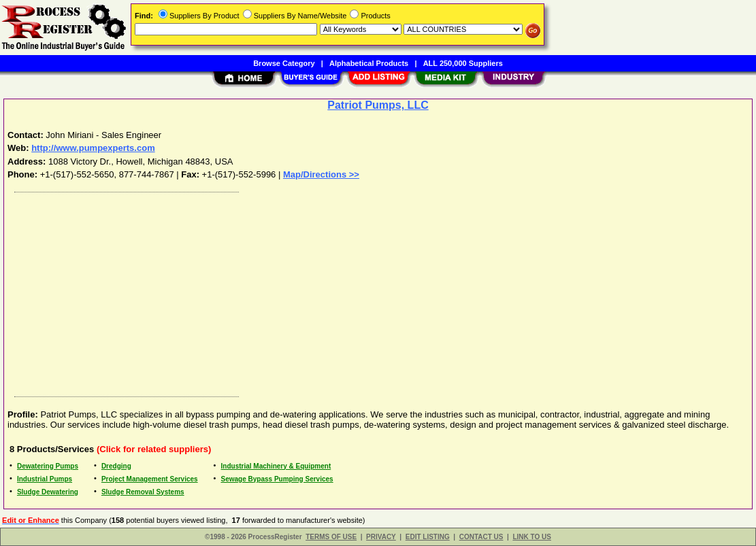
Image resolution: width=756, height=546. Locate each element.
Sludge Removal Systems (143, 492)
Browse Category (284, 63)
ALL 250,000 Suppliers (463, 63)
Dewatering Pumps (48, 466)
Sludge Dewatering (48, 492)
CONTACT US (481, 537)
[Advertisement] (379, 291)
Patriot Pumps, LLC (378, 105)
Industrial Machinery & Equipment (276, 466)
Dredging (116, 466)
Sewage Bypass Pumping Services (277, 479)
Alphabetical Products (369, 63)
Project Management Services (150, 479)
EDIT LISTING (428, 537)
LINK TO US (531, 537)
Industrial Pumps (45, 479)
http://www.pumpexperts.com (93, 148)
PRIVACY (381, 537)
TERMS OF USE (331, 537)
